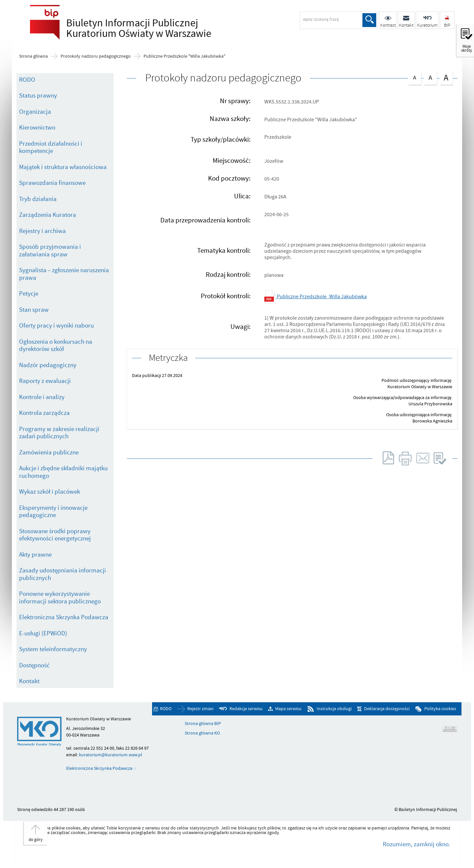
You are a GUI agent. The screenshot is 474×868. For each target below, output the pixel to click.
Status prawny (38, 96)
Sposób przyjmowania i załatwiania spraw (50, 251)
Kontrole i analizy (42, 397)
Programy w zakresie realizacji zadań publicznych (59, 433)
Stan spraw (34, 310)
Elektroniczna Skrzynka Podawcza (64, 617)
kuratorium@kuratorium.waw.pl (111, 755)
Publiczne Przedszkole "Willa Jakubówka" (184, 56)
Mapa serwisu (288, 709)
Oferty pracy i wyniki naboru (56, 326)
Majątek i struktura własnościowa (63, 167)
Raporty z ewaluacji (45, 381)
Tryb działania (38, 199)
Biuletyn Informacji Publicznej (137, 28)
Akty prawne (35, 555)
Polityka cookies (440, 709)
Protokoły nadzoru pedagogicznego (96, 56)
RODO (27, 80)
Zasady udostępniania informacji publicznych (63, 574)
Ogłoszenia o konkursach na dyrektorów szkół (56, 346)
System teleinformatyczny (53, 649)
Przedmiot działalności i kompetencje (51, 147)
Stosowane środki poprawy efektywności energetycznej (55, 535)
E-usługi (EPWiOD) (43, 633)
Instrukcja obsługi (334, 709)
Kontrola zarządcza (44, 413)
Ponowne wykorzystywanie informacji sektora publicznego (60, 598)
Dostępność (34, 665)
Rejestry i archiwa (42, 231)
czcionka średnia (430, 77)
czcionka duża (446, 78)
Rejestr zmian (200, 709)
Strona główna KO (202, 733)
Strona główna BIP (203, 724)
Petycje (29, 294)
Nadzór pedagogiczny (48, 365)
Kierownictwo (37, 128)
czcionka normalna (414, 77)
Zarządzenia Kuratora (48, 215)
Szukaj (369, 20)
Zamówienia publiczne (49, 452)
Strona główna (33, 56)
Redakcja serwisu (246, 709)
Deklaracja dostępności (387, 709)
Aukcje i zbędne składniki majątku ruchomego (63, 472)
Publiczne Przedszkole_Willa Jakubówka (316, 297)
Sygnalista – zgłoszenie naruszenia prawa (64, 274)
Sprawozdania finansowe (52, 183)
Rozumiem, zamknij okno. (417, 844)
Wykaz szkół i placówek (50, 492)
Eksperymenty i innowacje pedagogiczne (53, 512)
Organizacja (35, 112)
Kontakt (29, 681)
